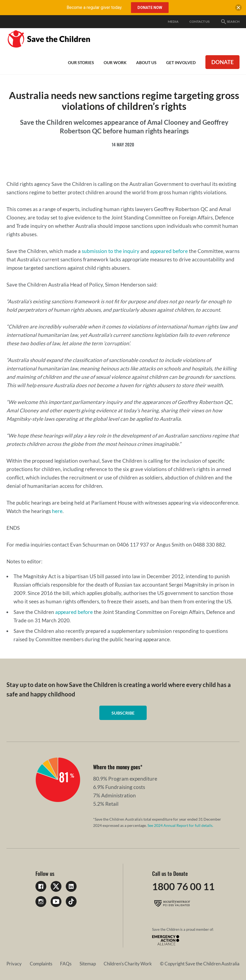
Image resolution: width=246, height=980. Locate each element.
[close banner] (238, 9)
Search (230, 22)
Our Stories (81, 63)
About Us (146, 63)
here (57, 511)
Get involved (181, 63)
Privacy (14, 964)
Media (173, 22)
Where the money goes (117, 767)
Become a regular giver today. (94, 7)
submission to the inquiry (111, 251)
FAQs (66, 964)
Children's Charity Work (128, 964)
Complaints (41, 964)
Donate (222, 62)
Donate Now (150, 8)
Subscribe (123, 713)
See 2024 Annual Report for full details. (180, 825)
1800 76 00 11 (183, 886)
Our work (115, 63)
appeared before (169, 251)
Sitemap (88, 964)
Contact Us (199, 22)
